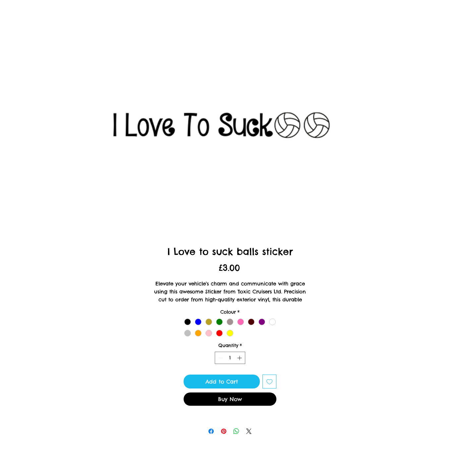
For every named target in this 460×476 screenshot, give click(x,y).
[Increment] (240, 358)
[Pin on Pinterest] (224, 431)
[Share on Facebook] (211, 431)
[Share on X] (249, 431)
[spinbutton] (230, 358)
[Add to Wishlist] (269, 382)
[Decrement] (220, 358)
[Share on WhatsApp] (236, 431)
